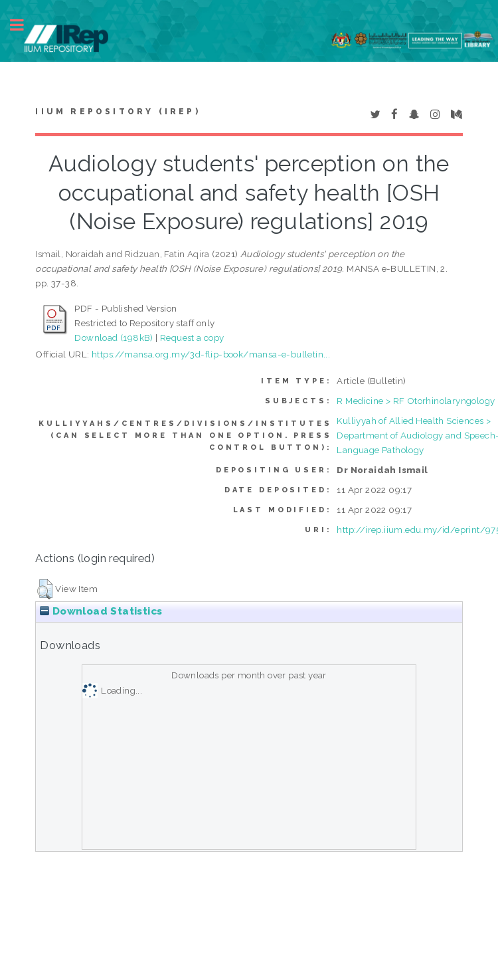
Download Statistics (101, 611)
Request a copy (192, 338)
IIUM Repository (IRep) (118, 112)
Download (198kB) (114, 338)
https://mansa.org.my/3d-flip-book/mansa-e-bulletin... (211, 354)
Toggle (24, 25)
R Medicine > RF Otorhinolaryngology (416, 401)
